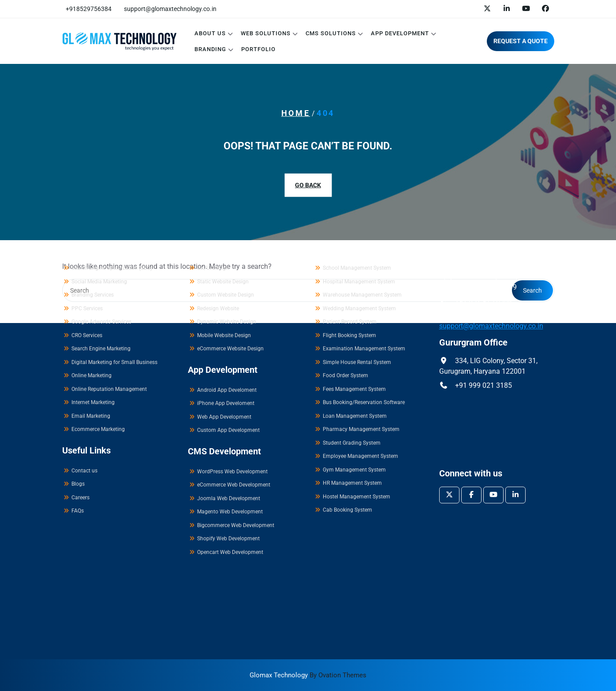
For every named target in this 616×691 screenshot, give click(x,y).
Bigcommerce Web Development (236, 433)
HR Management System (352, 391)
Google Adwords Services (101, 230)
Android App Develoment (227, 297)
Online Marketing (91, 283)
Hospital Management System (359, 189)
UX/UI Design (213, 176)
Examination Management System (364, 256)
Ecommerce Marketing (98, 337)
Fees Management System (354, 297)
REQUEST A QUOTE (521, 41)
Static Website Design (223, 189)
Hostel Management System (357, 404)
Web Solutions (266, 33)
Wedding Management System (359, 216)
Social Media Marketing (99, 189)
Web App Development (224, 324)
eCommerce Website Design (230, 256)
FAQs (78, 419)
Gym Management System (354, 377)
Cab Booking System (347, 418)
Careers (80, 405)
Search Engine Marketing (101, 256)
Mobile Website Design (224, 243)
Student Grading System (352, 350)
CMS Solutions (331, 33)
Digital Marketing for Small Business (114, 270)
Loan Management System (355, 323)
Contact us (84, 378)
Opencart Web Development (230, 460)
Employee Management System (360, 364)
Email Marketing (91, 323)
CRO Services (87, 243)
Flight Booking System (349, 243)
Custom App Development (228, 338)
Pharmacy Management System (361, 337)
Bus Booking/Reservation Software (364, 310)
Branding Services (93, 203)
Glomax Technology (308, 675)
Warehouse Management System (362, 203)
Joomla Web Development (229, 406)
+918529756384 (89, 9)
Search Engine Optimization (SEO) (112, 176)
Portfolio (258, 49)
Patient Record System (350, 230)
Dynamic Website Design (227, 230)
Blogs (78, 392)
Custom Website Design (226, 203)
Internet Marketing (93, 310)
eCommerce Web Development (234, 393)
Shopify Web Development (228, 446)
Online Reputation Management (109, 297)
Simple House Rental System (357, 270)
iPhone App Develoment (226, 311)
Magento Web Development (230, 420)
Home (296, 113)
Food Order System (345, 283)
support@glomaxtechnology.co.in (170, 9)
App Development (400, 33)
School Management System (357, 176)
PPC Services (87, 216)
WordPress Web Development (232, 379)
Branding (210, 49)
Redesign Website (218, 216)
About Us (210, 33)
